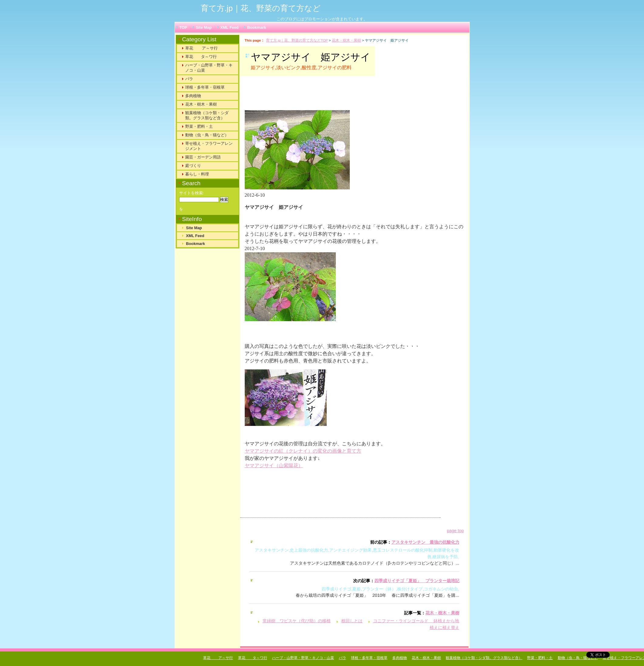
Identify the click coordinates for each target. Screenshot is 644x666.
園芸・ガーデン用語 (203, 157)
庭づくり (193, 166)
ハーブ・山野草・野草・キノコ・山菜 (209, 68)
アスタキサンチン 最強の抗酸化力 (425, 542)
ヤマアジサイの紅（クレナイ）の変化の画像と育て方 (303, 451)
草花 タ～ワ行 (201, 57)
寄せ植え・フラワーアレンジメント (209, 146)
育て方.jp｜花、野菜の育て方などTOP (297, 40)
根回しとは (352, 621)
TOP (183, 27)
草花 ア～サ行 (202, 48)
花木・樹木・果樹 (346, 40)
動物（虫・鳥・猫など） (207, 135)
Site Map (204, 27)
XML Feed (230, 27)
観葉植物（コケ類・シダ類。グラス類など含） (207, 115)
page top (455, 531)
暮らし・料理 (197, 174)
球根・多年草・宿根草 (205, 87)
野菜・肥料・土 (199, 126)
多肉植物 (193, 96)
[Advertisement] (320, 96)
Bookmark (257, 27)
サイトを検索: (192, 193)
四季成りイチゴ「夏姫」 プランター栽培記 (417, 581)
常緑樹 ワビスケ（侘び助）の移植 (297, 621)
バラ (189, 79)
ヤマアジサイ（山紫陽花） (274, 466)
